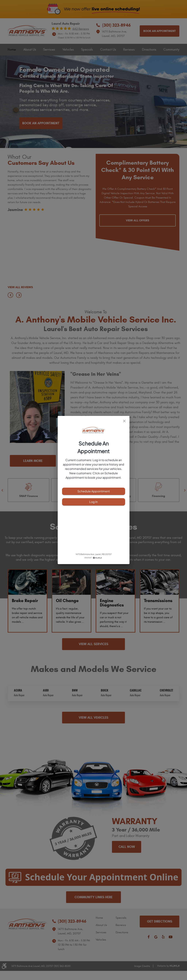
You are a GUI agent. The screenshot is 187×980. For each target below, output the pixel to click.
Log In (94, 502)
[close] (124, 421)
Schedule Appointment (94, 491)
